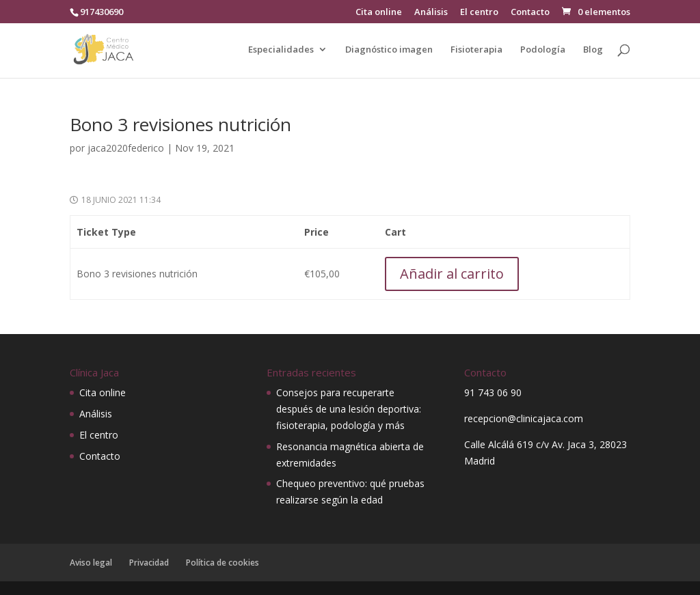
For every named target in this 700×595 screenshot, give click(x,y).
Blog (593, 50)
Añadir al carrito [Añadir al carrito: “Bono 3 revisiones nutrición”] (452, 274)
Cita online (379, 13)
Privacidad (149, 563)
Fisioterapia (476, 50)
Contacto (530, 13)
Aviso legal (91, 563)
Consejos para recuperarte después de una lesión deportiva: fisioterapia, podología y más (349, 409)
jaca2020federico (126, 148)
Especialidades (281, 50)
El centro (479, 13)
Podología (543, 50)
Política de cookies (223, 563)
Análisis (431, 13)
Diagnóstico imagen (389, 50)
